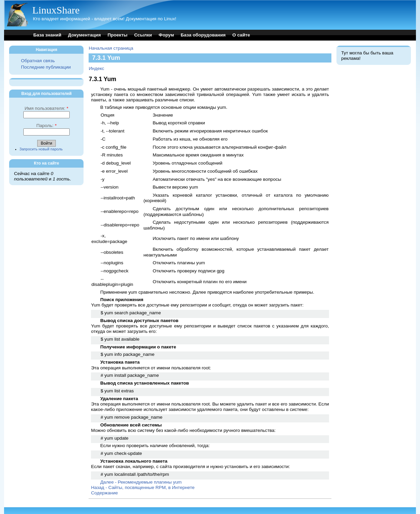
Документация (84, 35)
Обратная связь (38, 61)
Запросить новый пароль (41, 149)
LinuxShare (56, 10)
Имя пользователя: (46, 108)
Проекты (118, 35)
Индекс (96, 68)
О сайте (241, 35)
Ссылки (143, 35)
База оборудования (203, 35)
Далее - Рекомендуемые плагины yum (141, 482)
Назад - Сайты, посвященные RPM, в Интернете (143, 487)
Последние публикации (46, 67)
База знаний (47, 35)
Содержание (104, 493)
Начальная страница (111, 48)
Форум (166, 35)
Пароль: (46, 126)
